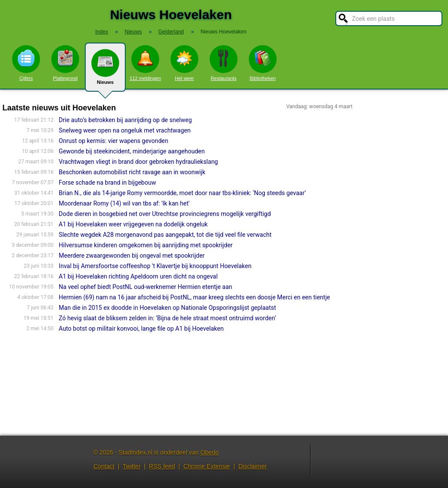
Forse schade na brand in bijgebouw (107, 183)
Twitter (132, 466)
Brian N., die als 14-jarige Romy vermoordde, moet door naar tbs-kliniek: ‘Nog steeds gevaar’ (182, 193)
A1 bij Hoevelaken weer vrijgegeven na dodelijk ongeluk (133, 224)
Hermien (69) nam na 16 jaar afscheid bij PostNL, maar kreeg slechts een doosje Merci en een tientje (194, 297)
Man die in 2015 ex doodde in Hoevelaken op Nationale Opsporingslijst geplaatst (167, 308)
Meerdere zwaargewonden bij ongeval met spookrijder (132, 256)
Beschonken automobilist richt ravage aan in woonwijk (132, 172)
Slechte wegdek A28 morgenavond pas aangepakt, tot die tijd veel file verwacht (165, 235)
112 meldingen (145, 63)
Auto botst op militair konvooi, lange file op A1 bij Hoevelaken (141, 329)
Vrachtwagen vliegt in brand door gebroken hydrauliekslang (138, 162)
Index (102, 32)
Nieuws (105, 70)
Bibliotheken (263, 63)
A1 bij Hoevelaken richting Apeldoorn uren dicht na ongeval (138, 276)
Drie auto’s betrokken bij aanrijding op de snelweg (125, 120)
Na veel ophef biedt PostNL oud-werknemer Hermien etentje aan (145, 287)
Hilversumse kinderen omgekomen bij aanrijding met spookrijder (146, 245)
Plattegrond (65, 63)
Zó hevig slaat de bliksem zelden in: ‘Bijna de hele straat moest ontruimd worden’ (167, 318)
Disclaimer (252, 466)
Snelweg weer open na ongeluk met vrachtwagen (125, 130)
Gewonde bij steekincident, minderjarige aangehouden (132, 151)
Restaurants (224, 63)
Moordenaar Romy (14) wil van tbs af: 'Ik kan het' (124, 203)
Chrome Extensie (206, 466)
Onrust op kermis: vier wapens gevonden (114, 141)
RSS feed (162, 466)
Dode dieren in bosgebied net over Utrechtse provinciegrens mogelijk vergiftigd (165, 214)
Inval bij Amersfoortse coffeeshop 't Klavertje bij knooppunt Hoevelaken (155, 266)
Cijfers (26, 63)
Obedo (210, 452)
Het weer (184, 63)
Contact (104, 466)
